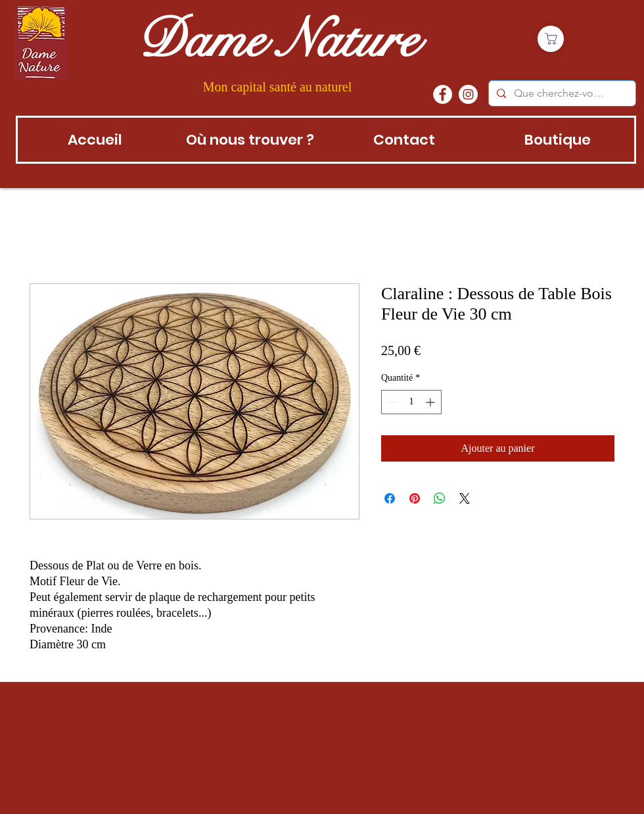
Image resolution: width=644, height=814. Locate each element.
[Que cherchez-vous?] (561, 93)
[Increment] (431, 402)
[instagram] (468, 94)
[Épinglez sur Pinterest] (415, 498)
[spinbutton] (411, 402)
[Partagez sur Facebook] (390, 498)
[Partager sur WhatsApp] (440, 498)
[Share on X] (465, 498)
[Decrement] (391, 402)
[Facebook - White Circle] (443, 94)
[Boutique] (551, 39)
